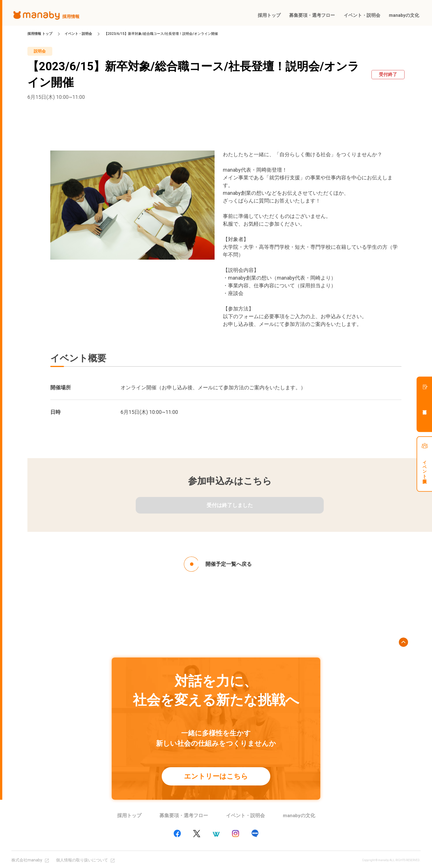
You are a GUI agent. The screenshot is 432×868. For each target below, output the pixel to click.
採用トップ (129, 815)
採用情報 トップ (40, 34)
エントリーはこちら (216, 776)
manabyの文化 (299, 815)
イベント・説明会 (78, 34)
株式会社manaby (27, 860)
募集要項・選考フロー (184, 815)
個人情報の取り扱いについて (82, 860)
